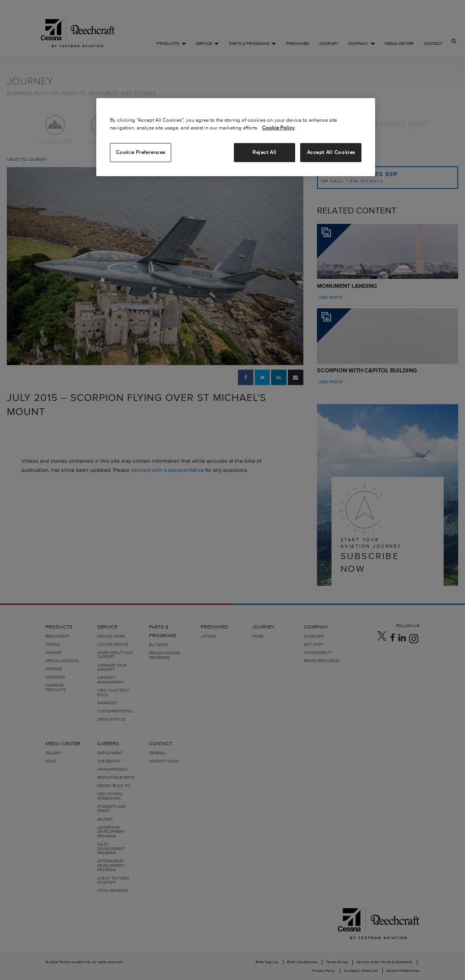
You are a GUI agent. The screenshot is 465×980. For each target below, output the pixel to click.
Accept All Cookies (331, 152)
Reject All (265, 152)
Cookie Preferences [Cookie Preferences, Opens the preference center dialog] (141, 152)
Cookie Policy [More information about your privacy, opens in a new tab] (278, 128)
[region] (236, 137)
